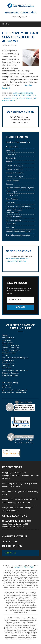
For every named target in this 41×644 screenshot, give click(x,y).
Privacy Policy (29, 567)
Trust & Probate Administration (18, 235)
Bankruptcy (10, 151)
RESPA (19, 98)
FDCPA (14, 98)
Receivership (11, 224)
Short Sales (10, 227)
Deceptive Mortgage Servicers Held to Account (20, 37)
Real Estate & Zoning (14, 220)
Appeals (9, 162)
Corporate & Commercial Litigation (15, 358)
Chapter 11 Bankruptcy (15, 173)
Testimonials (11, 158)
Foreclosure (10, 203)
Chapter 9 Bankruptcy (14, 169)
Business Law (11, 154)
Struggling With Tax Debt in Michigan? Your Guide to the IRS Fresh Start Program (20, 475)
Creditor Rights (12, 191)
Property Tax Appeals (14, 216)
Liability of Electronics (11, 373)
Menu (6, 24)
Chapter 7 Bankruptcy (14, 165)
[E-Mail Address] (21, 300)
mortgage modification (23, 93)
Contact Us (10, 553)
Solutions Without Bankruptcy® (18, 231)
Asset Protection (12, 147)
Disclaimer (19, 567)
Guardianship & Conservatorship (19, 206)
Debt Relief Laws (12, 195)
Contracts (10, 184)
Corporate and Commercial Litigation (20, 188)
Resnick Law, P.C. (21, 6)
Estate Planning (12, 199)
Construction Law (13, 180)
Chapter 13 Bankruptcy (15, 177)
